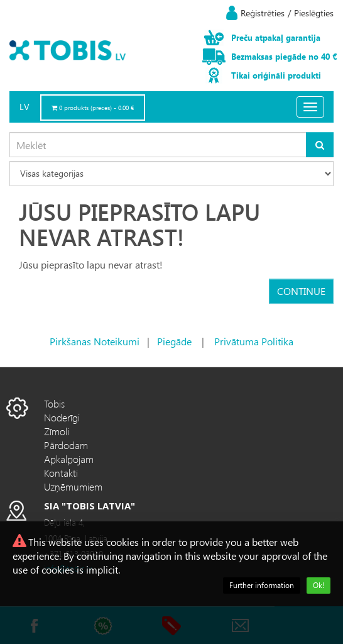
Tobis (54, 403)
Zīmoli (57, 431)
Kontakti (61, 473)
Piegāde (174, 341)
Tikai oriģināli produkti (276, 75)
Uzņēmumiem (73, 486)
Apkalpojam (69, 459)
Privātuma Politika (254, 341)
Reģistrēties (263, 13)
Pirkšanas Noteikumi (95, 341)
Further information (262, 585)
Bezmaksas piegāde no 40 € (284, 56)
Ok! (318, 585)
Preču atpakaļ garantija (276, 37)
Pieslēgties (314, 13)
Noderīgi (62, 417)
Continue (301, 291)
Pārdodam (66, 445)
